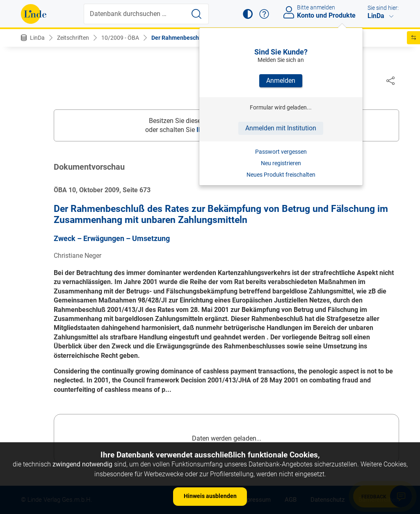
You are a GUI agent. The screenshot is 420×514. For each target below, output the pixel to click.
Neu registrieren (281, 163)
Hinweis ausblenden (210, 496)
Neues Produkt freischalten (281, 175)
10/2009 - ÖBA (120, 38)
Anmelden (281, 81)
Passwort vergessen (281, 152)
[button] (248, 14)
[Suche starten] (196, 14)
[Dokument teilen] (390, 80)
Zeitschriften (73, 38)
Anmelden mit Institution (281, 128)
